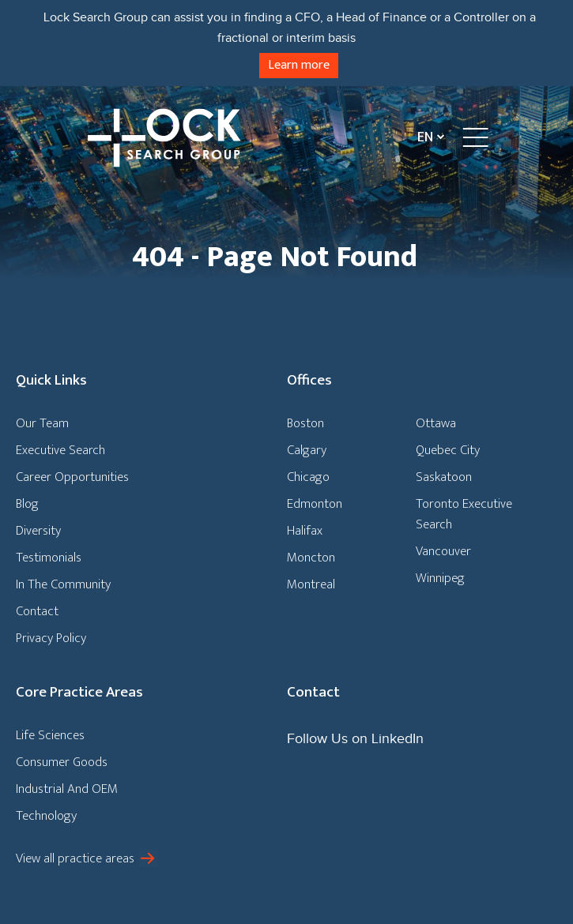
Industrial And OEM (67, 789)
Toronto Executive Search (464, 514)
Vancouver (443, 551)
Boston (305, 423)
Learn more (299, 65)
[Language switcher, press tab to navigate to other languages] (427, 137)
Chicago (308, 477)
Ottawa (436, 423)
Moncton (311, 558)
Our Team (42, 423)
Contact (37, 611)
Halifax (305, 531)
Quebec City (448, 450)
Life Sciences (50, 735)
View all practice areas (75, 858)
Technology (46, 816)
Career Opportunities (72, 477)
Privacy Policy (51, 638)
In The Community (63, 584)
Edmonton (315, 504)
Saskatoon (444, 477)
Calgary (307, 450)
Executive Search (60, 450)
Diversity (38, 531)
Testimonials (49, 558)
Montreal (311, 584)
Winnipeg (440, 578)
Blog (27, 504)
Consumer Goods (62, 762)
